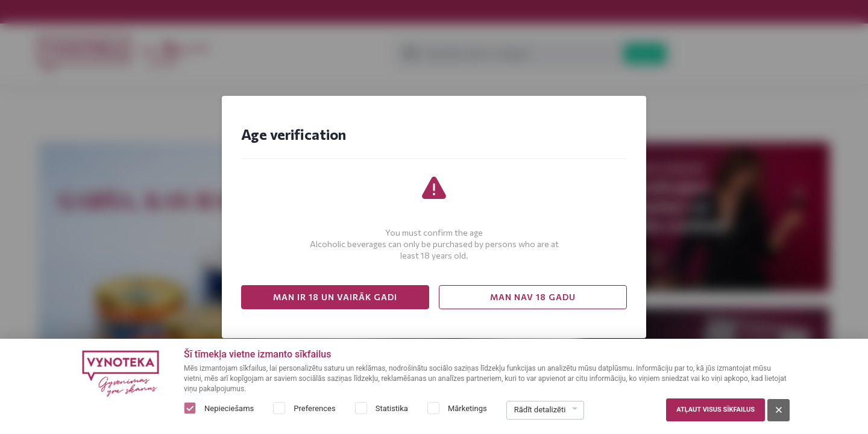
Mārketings (467, 408)
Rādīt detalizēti (540, 410)
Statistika (392, 408)
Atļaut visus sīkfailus (715, 410)
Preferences (314, 408)
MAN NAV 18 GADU (533, 297)
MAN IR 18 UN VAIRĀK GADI (335, 297)
